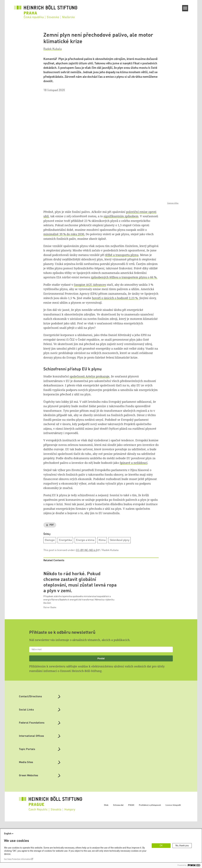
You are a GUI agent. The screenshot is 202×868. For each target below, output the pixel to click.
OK (161, 846)
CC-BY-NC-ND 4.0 (87, 550)
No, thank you (182, 846)
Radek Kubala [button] (53, 49)
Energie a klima (85, 540)
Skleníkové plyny (120, 540)
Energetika (65, 540)
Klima (102, 540)
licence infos (173, 203)
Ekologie (50, 540)
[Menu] (185, 8)
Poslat (101, 705)
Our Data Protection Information (17, 859)
